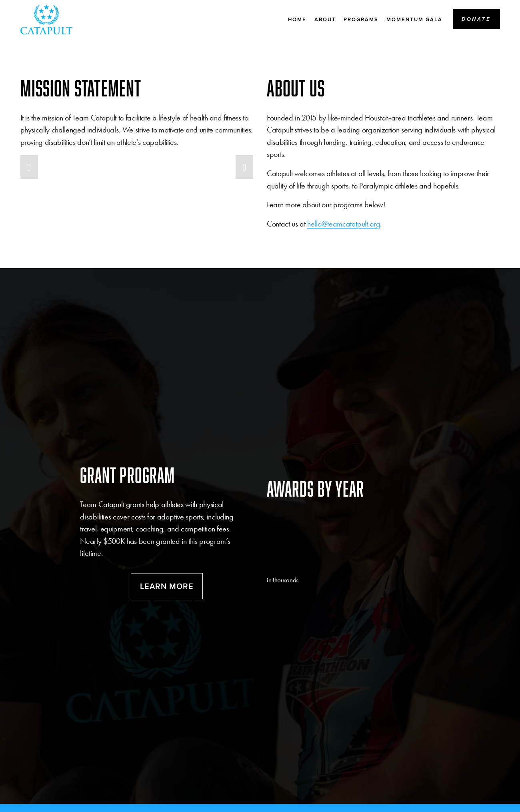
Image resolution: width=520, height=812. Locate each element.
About (325, 20)
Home (297, 20)
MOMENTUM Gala (414, 20)
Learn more (167, 586)
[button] (29, 167)
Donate (476, 20)
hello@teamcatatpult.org (344, 224)
